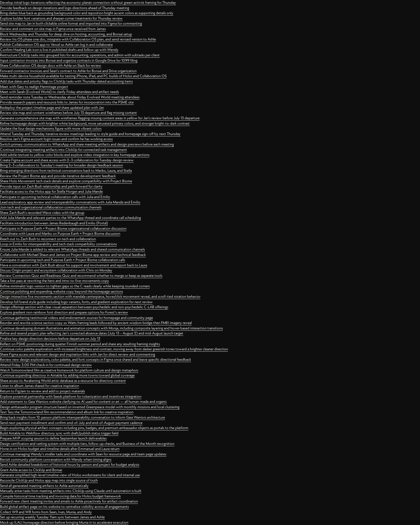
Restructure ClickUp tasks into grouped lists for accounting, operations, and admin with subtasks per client (80, 55)
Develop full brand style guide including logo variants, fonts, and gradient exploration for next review (76, 302)
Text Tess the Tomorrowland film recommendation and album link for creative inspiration (67, 412)
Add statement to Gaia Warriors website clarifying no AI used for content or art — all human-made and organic (83, 401)
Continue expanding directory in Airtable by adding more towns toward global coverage (67, 375)
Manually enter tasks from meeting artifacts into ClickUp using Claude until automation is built (71, 491)
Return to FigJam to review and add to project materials (42, 391)
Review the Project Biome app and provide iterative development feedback (58, 176)
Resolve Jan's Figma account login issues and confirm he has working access (56, 139)
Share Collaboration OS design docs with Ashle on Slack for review (51, 65)
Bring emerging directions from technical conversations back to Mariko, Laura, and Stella (66, 170)
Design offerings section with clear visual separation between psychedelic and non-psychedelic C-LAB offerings (84, 307)
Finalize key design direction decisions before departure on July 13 (50, 338)
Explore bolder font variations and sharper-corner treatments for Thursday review (61, 18)
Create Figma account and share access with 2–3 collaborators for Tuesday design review (67, 160)
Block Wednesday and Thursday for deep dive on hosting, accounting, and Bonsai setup (66, 34)
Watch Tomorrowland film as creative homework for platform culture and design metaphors (69, 370)
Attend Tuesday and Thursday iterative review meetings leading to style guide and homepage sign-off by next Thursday (90, 134)
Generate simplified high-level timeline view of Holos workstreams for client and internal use (70, 475)
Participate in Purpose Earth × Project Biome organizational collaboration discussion (63, 228)
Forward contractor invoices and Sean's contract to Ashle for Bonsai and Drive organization (68, 71)
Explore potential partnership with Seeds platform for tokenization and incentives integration (71, 396)
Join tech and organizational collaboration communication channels (51, 207)
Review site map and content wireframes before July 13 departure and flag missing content (68, 113)
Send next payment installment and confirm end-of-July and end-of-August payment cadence (71, 423)
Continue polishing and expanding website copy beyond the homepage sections (61, 291)
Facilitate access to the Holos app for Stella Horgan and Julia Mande (51, 191)
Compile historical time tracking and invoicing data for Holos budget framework (60, 496)
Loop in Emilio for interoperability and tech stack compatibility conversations (58, 244)
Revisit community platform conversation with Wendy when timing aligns (56, 459)
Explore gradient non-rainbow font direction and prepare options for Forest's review (64, 312)
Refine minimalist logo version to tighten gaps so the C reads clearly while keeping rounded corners (75, 286)
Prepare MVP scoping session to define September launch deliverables (53, 438)
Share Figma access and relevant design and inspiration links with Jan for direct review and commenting (78, 354)
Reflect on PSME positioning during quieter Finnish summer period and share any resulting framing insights (80, 344)
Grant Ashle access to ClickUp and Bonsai (31, 470)
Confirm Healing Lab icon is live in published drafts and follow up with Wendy (59, 50)
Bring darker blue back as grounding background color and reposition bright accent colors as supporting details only (87, 13)
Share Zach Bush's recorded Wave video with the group (42, 213)
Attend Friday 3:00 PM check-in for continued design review (46, 365)
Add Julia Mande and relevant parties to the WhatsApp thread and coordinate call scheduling (70, 218)
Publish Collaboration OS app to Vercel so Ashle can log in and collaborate (56, 44)
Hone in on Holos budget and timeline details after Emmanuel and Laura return (60, 449)
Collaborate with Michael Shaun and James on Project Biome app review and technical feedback (73, 255)
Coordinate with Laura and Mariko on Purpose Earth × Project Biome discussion (60, 233)
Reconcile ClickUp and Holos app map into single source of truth (49, 480)
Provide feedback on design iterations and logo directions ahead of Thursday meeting (65, 8)
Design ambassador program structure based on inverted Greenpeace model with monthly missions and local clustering (90, 407)
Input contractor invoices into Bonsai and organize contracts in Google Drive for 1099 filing (69, 60)
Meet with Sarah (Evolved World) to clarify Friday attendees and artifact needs (59, 92)
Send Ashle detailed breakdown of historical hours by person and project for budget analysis (70, 464)
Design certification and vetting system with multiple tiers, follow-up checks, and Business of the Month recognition (87, 444)
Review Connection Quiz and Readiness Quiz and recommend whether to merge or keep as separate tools (81, 275)
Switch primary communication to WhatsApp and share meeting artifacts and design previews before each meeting (87, 144)
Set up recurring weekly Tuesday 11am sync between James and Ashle (52, 517)
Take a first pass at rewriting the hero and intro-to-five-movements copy (55, 281)
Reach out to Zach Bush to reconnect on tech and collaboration (48, 239)
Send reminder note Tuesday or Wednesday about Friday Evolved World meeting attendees (70, 97)
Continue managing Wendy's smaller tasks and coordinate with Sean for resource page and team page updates (83, 454)
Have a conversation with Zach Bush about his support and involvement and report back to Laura (74, 265)
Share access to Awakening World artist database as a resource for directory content (63, 381)
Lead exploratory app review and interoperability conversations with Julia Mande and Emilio (70, 202)
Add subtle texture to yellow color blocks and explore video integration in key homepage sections (75, 155)
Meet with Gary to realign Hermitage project (34, 87)
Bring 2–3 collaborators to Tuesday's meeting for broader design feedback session (61, 165)
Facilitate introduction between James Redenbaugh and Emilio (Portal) (54, 223)
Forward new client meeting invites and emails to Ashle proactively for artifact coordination (69, 501)
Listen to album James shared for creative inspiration (40, 386)
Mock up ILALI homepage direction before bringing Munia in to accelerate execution (64, 522)
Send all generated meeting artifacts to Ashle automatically (44, 486)
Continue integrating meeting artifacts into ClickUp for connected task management (63, 150)
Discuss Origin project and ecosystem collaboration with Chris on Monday (56, 270)
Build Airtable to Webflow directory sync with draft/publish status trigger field (59, 433)
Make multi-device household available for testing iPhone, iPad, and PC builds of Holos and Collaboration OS (83, 76)
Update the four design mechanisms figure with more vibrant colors (51, 128)
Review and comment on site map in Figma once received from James (53, 29)
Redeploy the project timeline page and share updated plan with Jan (52, 107)
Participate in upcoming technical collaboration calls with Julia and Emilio (55, 197)
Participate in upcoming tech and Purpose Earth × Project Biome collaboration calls (63, 260)
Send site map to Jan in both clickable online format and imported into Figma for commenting (71, 23)
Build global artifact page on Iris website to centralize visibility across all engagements (64, 507)
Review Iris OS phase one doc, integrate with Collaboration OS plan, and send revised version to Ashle (78, 39)
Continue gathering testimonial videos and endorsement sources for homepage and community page (76, 318)
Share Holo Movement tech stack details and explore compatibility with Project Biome (66, 181)
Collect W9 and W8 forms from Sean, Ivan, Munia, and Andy (46, 512)
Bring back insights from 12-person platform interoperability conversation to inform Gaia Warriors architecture (82, 417)
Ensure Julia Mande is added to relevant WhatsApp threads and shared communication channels (72, 249)
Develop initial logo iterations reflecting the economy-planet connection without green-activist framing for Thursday (88, 2)
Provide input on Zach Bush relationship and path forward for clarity (51, 186)
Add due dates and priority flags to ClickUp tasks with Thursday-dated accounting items (66, 81)
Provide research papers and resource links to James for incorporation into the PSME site (67, 102)
